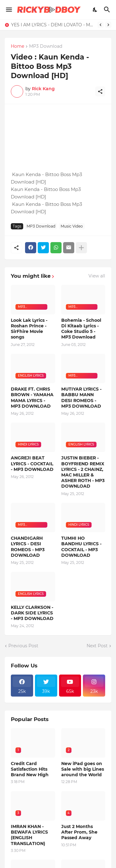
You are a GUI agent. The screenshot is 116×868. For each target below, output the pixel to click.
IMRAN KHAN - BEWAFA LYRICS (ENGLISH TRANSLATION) (29, 835)
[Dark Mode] (95, 10)
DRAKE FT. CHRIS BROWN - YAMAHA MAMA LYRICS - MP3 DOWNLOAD (32, 398)
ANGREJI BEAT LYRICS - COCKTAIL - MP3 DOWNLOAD (32, 463)
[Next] (108, 25)
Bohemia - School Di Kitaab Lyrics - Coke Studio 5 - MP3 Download (81, 329)
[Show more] (81, 248)
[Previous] (101, 25)
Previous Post (23, 646)
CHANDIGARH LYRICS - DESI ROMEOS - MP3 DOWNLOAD (28, 547)
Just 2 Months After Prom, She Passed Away (79, 832)
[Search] (108, 10)
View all (97, 276)
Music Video (72, 226)
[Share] (100, 91)
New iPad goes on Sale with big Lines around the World (83, 769)
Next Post (97, 646)
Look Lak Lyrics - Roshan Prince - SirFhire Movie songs (29, 329)
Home (17, 46)
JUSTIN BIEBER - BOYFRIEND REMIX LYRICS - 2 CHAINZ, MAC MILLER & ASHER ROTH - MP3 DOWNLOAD (83, 472)
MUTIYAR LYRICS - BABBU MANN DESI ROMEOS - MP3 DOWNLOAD (81, 398)
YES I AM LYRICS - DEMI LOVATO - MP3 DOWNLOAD (53, 25)
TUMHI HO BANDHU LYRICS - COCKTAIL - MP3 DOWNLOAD (81, 547)
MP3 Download (46, 46)
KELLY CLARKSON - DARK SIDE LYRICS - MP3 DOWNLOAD (32, 613)
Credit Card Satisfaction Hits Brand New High (30, 769)
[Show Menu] (9, 10)
